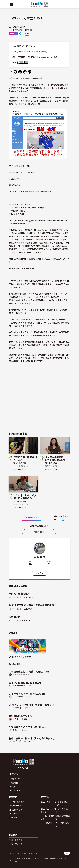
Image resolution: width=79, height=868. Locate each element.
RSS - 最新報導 (16, 840)
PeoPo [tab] (32, 518)
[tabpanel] (39, 526)
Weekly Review (17, 790)
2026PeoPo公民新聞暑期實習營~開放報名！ (32, 705)
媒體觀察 (22, 52)
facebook (20, 768)
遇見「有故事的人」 (62, 825)
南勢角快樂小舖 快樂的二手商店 (25, 458)
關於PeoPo (15, 779)
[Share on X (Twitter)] (20, 72)
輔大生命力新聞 (20, 463)
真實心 (15, 730)
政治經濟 (42, 52)
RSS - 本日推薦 (16, 844)
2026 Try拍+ (46, 802)
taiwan (50, 57)
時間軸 (13, 787)
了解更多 (39, 573)
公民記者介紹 (15, 814)
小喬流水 (16, 674)
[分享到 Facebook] (15, 72)
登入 (47, 526)
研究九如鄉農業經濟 (19, 594)
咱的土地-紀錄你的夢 (48, 818)
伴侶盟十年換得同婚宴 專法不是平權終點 (25, 497)
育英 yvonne (18, 697)
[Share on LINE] (25, 72)
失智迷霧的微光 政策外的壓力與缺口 (27, 727)
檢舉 (27, 34)
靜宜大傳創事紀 (19, 686)
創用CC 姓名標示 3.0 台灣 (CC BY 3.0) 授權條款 (23, 63)
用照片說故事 (46, 823)
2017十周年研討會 (62, 811)
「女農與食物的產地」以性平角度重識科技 (56, 458)
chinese (43, 57)
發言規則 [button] (65, 518)
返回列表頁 (39, 532)
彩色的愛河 (15, 617)
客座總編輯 (14, 817)
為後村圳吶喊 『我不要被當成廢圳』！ (29, 694)
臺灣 (19, 46)
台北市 (25, 46)
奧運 (56, 57)
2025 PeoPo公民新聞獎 (48, 811)
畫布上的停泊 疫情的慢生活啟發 (25, 683)
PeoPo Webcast (16, 806)
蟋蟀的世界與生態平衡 (20, 716)
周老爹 (15, 719)
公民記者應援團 (16, 810)
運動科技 (32, 52)
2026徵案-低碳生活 (62, 803)
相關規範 (14, 783)
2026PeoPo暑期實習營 (20, 657)
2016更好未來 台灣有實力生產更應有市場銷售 (33, 605)
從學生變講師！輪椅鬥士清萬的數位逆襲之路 (32, 738)
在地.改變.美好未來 (63, 818)
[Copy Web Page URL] (30, 72)
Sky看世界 (17, 741)
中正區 (32, 46)
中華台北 (21, 57)
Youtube (27, 768)
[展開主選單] (11, 4)
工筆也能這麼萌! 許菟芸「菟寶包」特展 (29, 671)
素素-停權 (39, 557)
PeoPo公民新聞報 (17, 802)
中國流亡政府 (32, 57)
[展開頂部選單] (68, 4)
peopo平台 (17, 708)
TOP (67, 853)
